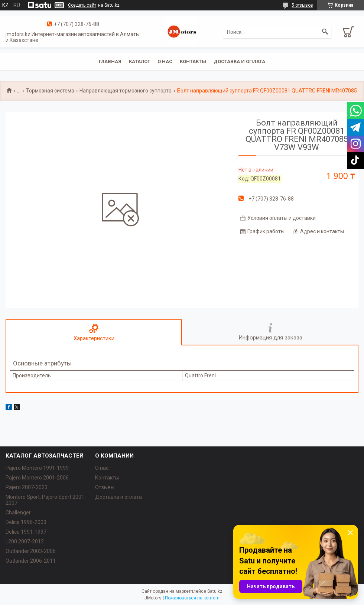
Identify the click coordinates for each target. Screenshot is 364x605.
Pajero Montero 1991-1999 (37, 468)
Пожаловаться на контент (192, 598)
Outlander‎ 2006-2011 (31, 561)
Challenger (18, 513)
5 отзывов (302, 5)
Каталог (139, 61)
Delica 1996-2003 (26, 522)
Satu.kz (215, 591)
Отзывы (105, 487)
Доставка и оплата (239, 61)
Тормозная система (50, 91)
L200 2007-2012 (25, 541)
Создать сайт (82, 5)
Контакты (193, 61)
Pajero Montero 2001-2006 (37, 478)
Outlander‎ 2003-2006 (31, 551)
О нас (165, 61)
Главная (110, 61)
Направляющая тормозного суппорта (126, 91)
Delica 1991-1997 (26, 532)
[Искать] (325, 32)
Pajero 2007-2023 (27, 487)
